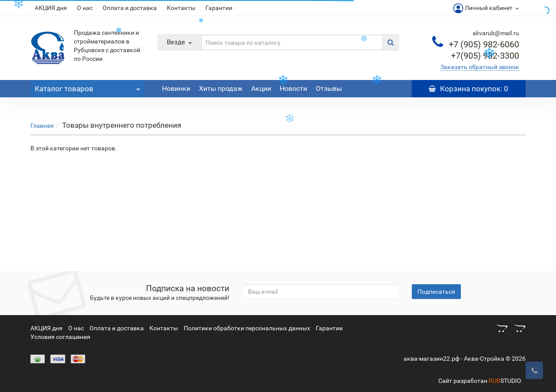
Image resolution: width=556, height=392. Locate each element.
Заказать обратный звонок (480, 67)
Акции (261, 88)
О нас (85, 8)
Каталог (88, 86)
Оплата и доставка (130, 8)
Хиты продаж (221, 88)
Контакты (181, 8)
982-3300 (485, 56)
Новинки (176, 88)
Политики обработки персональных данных (247, 328)
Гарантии (219, 8)
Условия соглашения (60, 337)
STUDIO (505, 381)
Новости (293, 88)
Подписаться (436, 292)
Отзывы (329, 88)
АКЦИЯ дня (51, 8)
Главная (42, 126)
